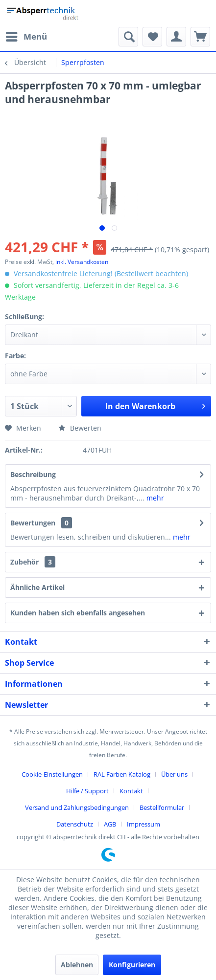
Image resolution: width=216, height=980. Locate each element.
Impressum (144, 824)
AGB (110, 824)
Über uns (174, 774)
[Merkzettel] (152, 37)
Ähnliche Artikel (37, 587)
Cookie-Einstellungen (52, 774)
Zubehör (33, 562)
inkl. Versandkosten (82, 262)
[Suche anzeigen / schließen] (128, 37)
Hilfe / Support (87, 791)
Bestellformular (162, 807)
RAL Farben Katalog (122, 774)
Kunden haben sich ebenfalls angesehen (78, 613)
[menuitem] (26, 37)
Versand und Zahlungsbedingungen (77, 807)
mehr (154, 498)
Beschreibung (33, 474)
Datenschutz (75, 824)
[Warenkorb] (200, 37)
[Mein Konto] (176, 37)
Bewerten (80, 428)
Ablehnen (77, 965)
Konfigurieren (132, 965)
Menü (26, 35)
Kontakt (131, 791)
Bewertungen (33, 523)
